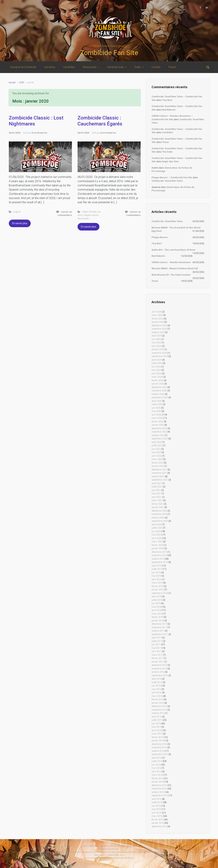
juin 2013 (156, 806)
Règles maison (91, 215)
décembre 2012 (159, 826)
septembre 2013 (160, 795)
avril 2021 (156, 497)
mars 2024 (157, 377)
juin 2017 (156, 644)
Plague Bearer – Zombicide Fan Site (172, 177)
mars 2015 (157, 734)
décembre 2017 (159, 624)
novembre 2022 (159, 432)
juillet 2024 (157, 363)
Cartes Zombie (89, 212)
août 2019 (156, 566)
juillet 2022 (157, 445)
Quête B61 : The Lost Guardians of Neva (173, 250)
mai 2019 (156, 576)
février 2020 (157, 545)
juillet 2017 (157, 641)
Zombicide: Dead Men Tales (167, 181)
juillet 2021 (157, 487)
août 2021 (156, 483)
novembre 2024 (159, 353)
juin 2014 (156, 765)
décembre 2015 (159, 706)
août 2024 (156, 360)
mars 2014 (157, 775)
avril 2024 (156, 373)
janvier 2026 (158, 322)
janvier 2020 (158, 548)
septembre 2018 (160, 593)
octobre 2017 (158, 631)
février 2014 (157, 778)
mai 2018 (156, 607)
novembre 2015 (159, 710)
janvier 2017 (158, 662)
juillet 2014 (157, 761)
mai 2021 (156, 493)
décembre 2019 (159, 552)
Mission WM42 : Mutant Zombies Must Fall (175, 268)
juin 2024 (156, 367)
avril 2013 (156, 813)
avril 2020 (156, 538)
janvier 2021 (158, 507)
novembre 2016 (159, 669)
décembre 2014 (159, 744)
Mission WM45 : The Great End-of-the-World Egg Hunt (176, 229)
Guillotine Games (27, 852)
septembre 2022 (160, 439)
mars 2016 (157, 696)
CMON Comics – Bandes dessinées (171, 262)
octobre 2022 (158, 435)
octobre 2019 (158, 559)
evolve (87, 858)
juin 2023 (156, 408)
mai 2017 (156, 648)
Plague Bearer (160, 237)
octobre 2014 (158, 751)
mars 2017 (157, 655)
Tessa (165, 142)
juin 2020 (156, 531)
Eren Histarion (39, 133)
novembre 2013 (159, 789)
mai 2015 (156, 727)
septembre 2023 (160, 397)
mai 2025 (156, 343)
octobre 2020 (158, 518)
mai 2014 (156, 768)
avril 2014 (156, 771)
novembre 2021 (159, 473)
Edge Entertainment (110, 849)
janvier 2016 (158, 703)
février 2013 (157, 820)
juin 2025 (156, 339)
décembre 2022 (159, 428)
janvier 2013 (158, 823)
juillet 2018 (157, 600)
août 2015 (156, 717)
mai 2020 (156, 535)
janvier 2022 (158, 466)
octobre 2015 (158, 713)
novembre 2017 (159, 627)
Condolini (168, 132)
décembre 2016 (159, 665)
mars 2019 (157, 583)
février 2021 (157, 504)
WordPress (129, 858)
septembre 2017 (160, 634)
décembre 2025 (159, 325)
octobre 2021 (158, 476)
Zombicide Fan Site (109, 53)
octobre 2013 (158, 792)
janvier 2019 (158, 590)
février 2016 (157, 699)
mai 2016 (156, 689)
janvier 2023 (158, 425)
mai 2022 (156, 452)
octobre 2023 (158, 394)
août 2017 (156, 638)
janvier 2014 (158, 782)
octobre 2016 (158, 672)
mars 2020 (157, 542)
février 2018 (157, 617)
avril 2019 (156, 579)
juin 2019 (156, 572)
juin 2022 (156, 449)
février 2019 (157, 586)
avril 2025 (156, 346)
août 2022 (156, 442)
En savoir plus (20, 223)
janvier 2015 (158, 741)
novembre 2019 (159, 555)
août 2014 (156, 758)
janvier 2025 (158, 349)
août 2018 (156, 596)
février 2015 (157, 737)
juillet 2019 (157, 569)
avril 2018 (156, 610)
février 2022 (157, 463)
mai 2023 (156, 411)
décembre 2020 (159, 511)
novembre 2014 (159, 747)
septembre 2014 (160, 754)
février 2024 (157, 380)
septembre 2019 (160, 562)
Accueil (12, 82)
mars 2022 (157, 459)
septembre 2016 (160, 675)
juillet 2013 (157, 802)
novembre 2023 (159, 391)
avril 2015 (156, 730)
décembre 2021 (159, 470)
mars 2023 (157, 418)
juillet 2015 (157, 720)
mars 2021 (157, 500)
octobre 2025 (158, 332)
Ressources (83, 218)
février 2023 (157, 422)
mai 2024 (156, 370)
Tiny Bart (167, 100)
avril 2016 (156, 692)
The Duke (167, 152)
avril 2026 (156, 312)
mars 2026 (157, 315)
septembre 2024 (160, 356)
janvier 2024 (158, 384)
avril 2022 (156, 456)
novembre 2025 (159, 329)
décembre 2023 (159, 387)
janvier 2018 (158, 621)
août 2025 (156, 336)
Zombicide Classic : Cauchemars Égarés (100, 121)
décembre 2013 (159, 785)
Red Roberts (169, 110)
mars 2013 (157, 816)
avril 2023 (156, 415)
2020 (22, 82)
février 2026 (157, 319)
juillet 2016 (157, 682)
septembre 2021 (160, 480)
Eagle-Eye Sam (170, 161)
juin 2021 (156, 490)
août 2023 (156, 401)
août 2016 (156, 679)
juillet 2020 (157, 528)
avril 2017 (156, 651)
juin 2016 (156, 686)
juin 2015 (156, 723)
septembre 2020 (160, 521)
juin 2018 (156, 603)
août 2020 (156, 524)
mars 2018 (157, 614)
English (17, 212)
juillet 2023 (157, 404)
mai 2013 (156, 809)
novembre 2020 (159, 514)
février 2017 (157, 658)
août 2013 (156, 799)
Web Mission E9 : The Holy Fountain (171, 275)
